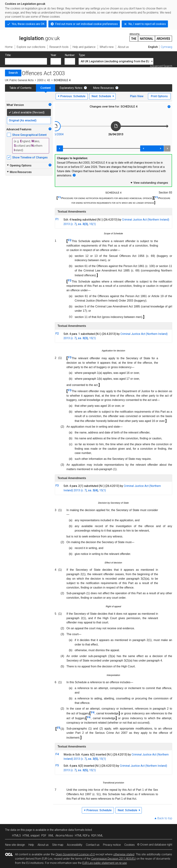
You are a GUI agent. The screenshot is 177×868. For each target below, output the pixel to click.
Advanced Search (161, 66)
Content (46, 88)
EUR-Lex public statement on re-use (105, 863)
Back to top (165, 818)
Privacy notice (112, 845)
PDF (44, 836)
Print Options (159, 96)
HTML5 (16, 836)
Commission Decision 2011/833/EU (113, 859)
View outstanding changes (149, 183)
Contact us (93, 845)
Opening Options (19, 165)
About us (43, 845)
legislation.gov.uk (32, 37)
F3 (70, 357)
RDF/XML (97, 836)
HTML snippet (31, 836)
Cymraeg (167, 47)
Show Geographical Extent (29, 135)
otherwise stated (124, 854)
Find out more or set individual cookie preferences (86, 24)
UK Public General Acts (19, 80)
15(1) (92, 224)
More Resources (103, 88)
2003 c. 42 (44, 80)
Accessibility (75, 845)
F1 (60, 197)
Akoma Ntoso (64, 836)
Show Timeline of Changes (30, 157)
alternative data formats (69, 830)
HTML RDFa (82, 836)
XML (51, 836)
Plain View (137, 96)
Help (31, 845)
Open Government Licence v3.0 (75, 854)
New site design (15, 845)
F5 (59, 728)
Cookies (130, 845)
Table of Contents (20, 88)
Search (13, 73)
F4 (93, 713)
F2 (70, 240)
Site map (58, 845)
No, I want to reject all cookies (147, 24)
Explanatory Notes (71, 88)
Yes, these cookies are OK (28, 24)
